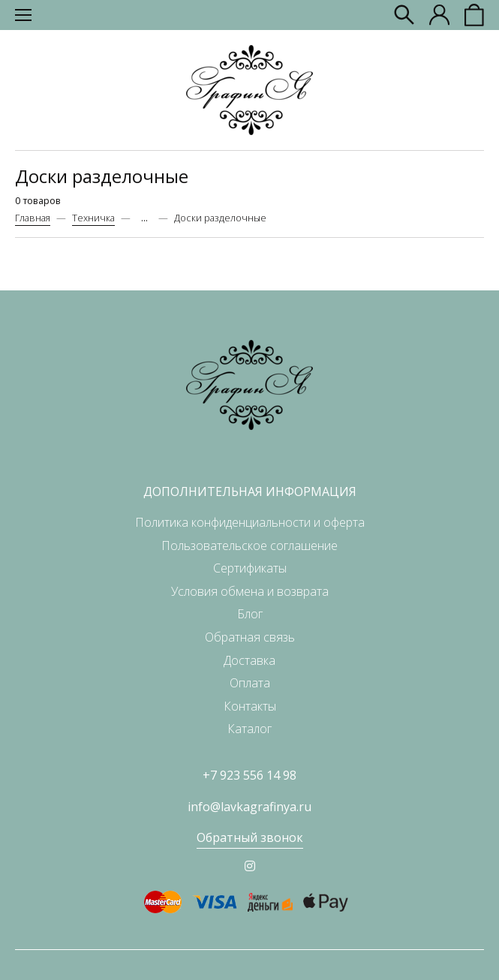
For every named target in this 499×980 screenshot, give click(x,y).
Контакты (250, 706)
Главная (33, 218)
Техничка (93, 218)
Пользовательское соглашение (249, 546)
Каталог (249, 729)
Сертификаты (250, 568)
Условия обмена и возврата (250, 591)
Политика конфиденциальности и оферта (250, 522)
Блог (250, 614)
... (144, 218)
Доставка (249, 660)
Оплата (250, 683)
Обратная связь (250, 637)
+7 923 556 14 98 (249, 775)
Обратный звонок (250, 837)
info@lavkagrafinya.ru (249, 807)
